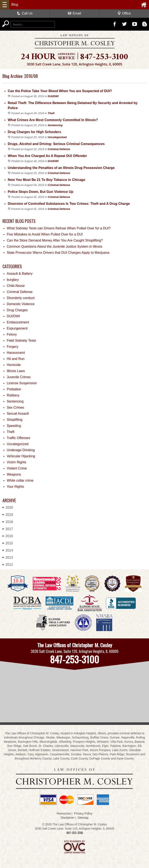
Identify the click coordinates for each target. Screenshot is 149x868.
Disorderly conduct (21, 298)
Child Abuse (16, 286)
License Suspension (22, 383)
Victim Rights (16, 462)
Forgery (13, 347)
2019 (8, 515)
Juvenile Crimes (19, 377)
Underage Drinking (21, 450)
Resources (64, 813)
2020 (8, 508)
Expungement (17, 328)
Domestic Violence (21, 304)
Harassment (16, 353)
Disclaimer (67, 818)
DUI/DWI (53, 96)
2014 (8, 550)
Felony (12, 334)
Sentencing (55, 125)
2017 (8, 529)
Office (124, 13)
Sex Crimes (15, 407)
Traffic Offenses (18, 438)
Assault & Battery (20, 274)
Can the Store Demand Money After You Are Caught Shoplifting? (55, 240)
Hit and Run (16, 359)
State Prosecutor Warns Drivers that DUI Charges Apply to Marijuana (58, 253)
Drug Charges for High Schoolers (34, 132)
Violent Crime (17, 468)
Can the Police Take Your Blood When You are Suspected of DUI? (60, 91)
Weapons (14, 474)
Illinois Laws (16, 371)
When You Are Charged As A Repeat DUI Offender (47, 156)
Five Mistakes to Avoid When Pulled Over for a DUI (45, 234)
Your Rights (15, 487)
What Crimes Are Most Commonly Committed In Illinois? (53, 120)
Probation (14, 389)
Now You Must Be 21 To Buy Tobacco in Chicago (47, 180)
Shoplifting (15, 420)
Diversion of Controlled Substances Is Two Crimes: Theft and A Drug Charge (69, 204)
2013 (8, 558)
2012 (8, 565)
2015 (8, 543)
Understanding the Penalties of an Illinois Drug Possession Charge (61, 168)
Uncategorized (57, 137)
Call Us (25, 13)
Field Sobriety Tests (21, 341)
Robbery (13, 395)
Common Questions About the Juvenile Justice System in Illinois (54, 246)
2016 (8, 536)
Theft (51, 113)
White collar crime (20, 480)
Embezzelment (18, 322)
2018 (8, 522)
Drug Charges (17, 310)
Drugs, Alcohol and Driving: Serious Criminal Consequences (56, 144)
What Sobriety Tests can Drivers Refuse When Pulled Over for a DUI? (59, 228)
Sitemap (83, 818)
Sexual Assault (18, 414)
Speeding (14, 426)
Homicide (14, 365)
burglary (13, 280)
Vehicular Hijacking (21, 456)
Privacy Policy (83, 813)
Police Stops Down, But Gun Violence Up (41, 192)
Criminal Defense (59, 149)
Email (74, 13)
